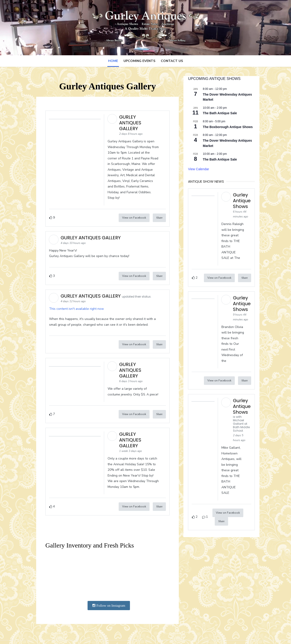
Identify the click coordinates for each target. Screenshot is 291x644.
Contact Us (172, 61)
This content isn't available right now (73, 303)
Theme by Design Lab (242, 634)
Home (113, 61)
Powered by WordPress (204, 634)
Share (160, 212)
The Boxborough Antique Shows (229, 127)
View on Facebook (135, 212)
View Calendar (200, 169)
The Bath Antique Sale (221, 113)
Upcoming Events (139, 61)
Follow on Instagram (108, 590)
